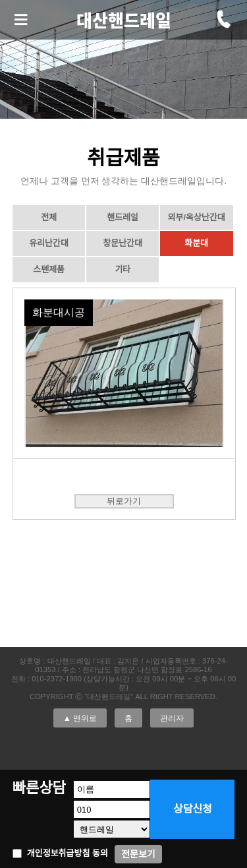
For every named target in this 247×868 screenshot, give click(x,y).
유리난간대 (49, 243)
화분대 (196, 243)
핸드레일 (123, 217)
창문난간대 (123, 243)
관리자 (172, 718)
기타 (123, 269)
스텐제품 (49, 269)
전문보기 (138, 854)
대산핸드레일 (124, 20)
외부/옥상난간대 (196, 217)
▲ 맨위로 (80, 718)
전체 (49, 217)
